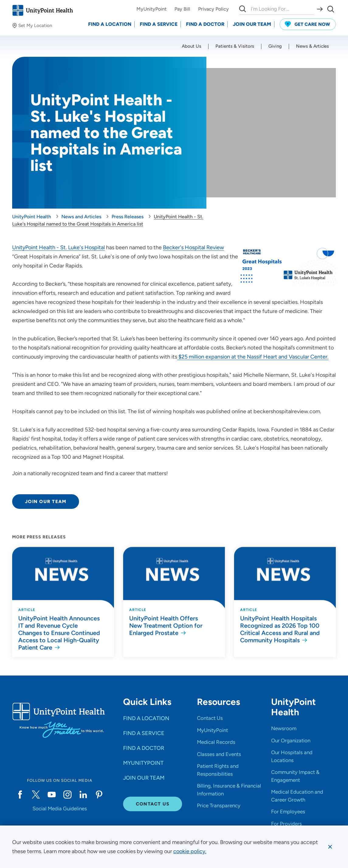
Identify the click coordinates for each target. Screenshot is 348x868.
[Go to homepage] (43, 10)
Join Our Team (46, 502)
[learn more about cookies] (190, 851)
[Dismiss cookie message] (330, 847)
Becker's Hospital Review (193, 247)
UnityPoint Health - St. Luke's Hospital (59, 247)
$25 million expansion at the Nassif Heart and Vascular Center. (253, 357)
